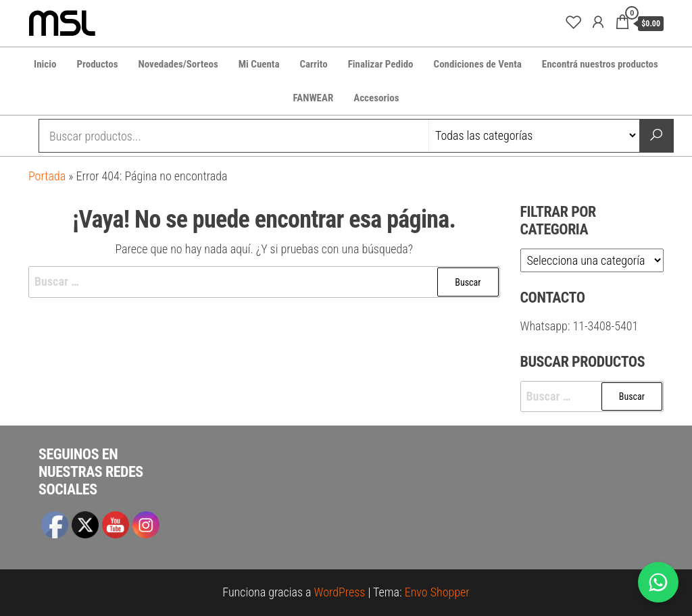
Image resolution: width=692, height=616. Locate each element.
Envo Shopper (437, 592)
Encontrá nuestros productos (600, 64)
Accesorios (376, 98)
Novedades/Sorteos (178, 64)
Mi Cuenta (259, 64)
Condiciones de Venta (478, 64)
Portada (47, 176)
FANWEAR (314, 98)
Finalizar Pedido (381, 64)
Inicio (45, 64)
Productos (97, 64)
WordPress (340, 592)
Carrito (313, 64)
